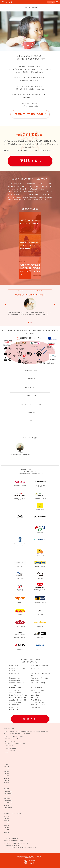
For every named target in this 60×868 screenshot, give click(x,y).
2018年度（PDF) (8, 794)
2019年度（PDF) (8, 796)
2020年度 (7, 774)
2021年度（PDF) (8, 801)
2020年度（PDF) (8, 798)
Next (55, 304)
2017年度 (7, 767)
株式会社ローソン (14, 710)
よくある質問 (20, 858)
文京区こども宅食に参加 (29, 114)
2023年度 (7, 780)
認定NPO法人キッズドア (31, 387)
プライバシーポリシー (38, 858)
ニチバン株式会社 (36, 695)
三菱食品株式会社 (36, 707)
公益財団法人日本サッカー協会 (18, 700)
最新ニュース (32, 856)
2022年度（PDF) (8, 803)
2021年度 (7, 776)
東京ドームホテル (14, 690)
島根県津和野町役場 (15, 680)
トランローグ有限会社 (15, 693)
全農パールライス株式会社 (38, 683)
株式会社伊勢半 (13, 666)
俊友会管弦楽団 (35, 680)
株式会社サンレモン (15, 678)
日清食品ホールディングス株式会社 (19, 698)
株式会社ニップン (36, 698)
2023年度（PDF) (8, 805)
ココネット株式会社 (31, 412)
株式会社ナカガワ (36, 693)
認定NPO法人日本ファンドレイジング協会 (31, 404)
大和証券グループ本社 (15, 688)
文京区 (31, 421)
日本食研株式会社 (36, 700)
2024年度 (7, 783)
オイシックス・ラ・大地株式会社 (40, 666)
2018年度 (7, 769)
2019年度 (7, 771)
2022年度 (7, 778)
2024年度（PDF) (8, 807)
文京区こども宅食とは (22, 856)
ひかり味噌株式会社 (15, 705)
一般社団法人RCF (31, 379)
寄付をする (29, 161)
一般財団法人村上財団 (31, 396)
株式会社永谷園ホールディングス (18, 695)
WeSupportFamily (36, 668)
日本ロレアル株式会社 (15, 702)
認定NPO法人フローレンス (31, 370)
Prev (6, 304)
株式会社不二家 (13, 707)
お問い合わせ (28, 858)
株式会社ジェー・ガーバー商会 (39, 678)
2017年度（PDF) (8, 791)
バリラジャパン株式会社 (38, 702)
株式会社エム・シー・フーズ (17, 673)
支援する (39, 856)
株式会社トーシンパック (38, 690)
